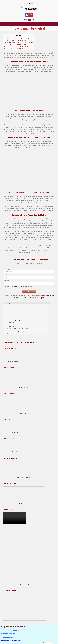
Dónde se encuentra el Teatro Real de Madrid (17, 39)
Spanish (44, 643)
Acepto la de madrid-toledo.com (20, 286)
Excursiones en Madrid (26, 298)
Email (6, 275)
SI (6, 288)
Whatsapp (7, 269)
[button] (29, 24)
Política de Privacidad (16, 286)
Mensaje (6, 281)
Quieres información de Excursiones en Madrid (18, 48)
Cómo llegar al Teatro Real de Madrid (15, 41)
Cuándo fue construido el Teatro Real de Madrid (18, 44)
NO (9, 288)
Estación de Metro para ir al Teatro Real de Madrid (18, 42)
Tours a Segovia (39, 298)
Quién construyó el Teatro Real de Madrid (16, 46)
